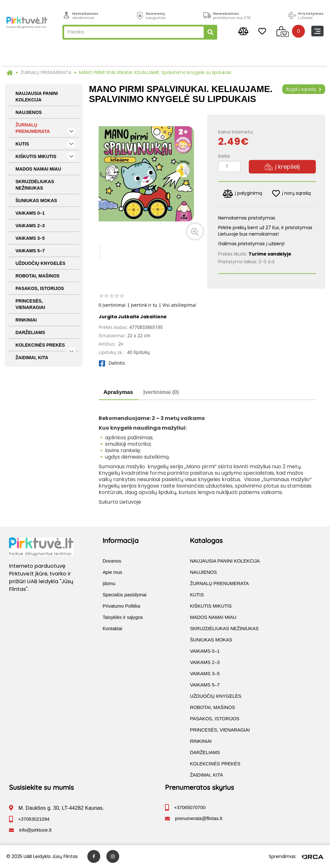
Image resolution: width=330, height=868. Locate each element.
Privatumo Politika (121, 606)
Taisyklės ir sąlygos (123, 618)
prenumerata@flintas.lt (199, 819)
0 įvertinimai (112, 305)
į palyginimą (242, 194)
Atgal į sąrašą (304, 89)
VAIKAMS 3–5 (30, 238)
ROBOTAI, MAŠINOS (38, 276)
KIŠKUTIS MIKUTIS (45, 156)
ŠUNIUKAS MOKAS (36, 201)
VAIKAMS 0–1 (30, 213)
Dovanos (112, 561)
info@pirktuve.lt (35, 830)
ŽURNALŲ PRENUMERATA (46, 72)
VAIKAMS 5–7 (30, 251)
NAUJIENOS (29, 112)
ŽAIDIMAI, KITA (32, 358)
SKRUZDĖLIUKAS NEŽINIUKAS (35, 185)
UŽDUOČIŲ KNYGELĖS (40, 263)
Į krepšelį (282, 167)
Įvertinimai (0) (161, 392)
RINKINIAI (26, 320)
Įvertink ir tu (144, 305)
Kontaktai (112, 629)
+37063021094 (34, 819)
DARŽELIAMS (30, 332)
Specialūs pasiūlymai (124, 595)
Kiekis (224, 156)
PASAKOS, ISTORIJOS (40, 288)
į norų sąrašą (291, 193)
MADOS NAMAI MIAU (38, 169)
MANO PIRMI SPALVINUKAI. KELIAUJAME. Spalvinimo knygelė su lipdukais (155, 72)
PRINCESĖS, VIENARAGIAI (30, 304)
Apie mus (112, 573)
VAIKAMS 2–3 (30, 226)
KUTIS (45, 144)
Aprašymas (118, 392)
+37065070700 (190, 808)
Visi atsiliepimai (179, 305)
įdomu (109, 584)
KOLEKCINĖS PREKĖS (45, 347)
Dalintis (112, 363)
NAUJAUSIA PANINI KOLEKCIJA (37, 97)
